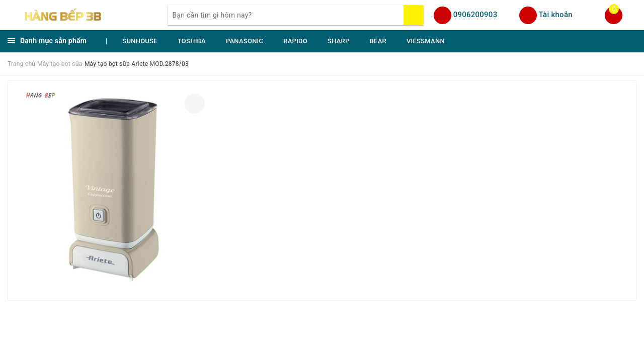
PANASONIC (245, 41)
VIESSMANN (426, 41)
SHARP (339, 41)
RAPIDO (295, 41)
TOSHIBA (192, 41)
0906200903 (475, 15)
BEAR (378, 41)
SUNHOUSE (140, 41)
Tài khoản (556, 15)
